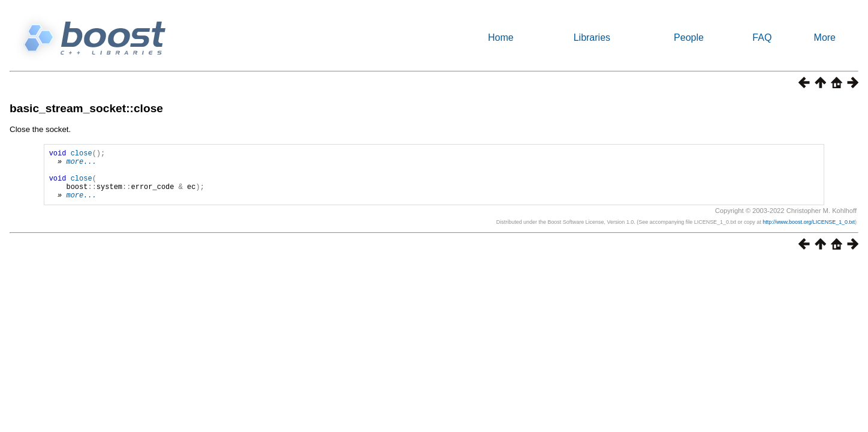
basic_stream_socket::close (86, 108)
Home (501, 37)
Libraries (592, 37)
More (825, 37)
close (82, 154)
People (689, 37)
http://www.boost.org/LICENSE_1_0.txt (809, 233)
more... (81, 165)
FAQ (762, 37)
